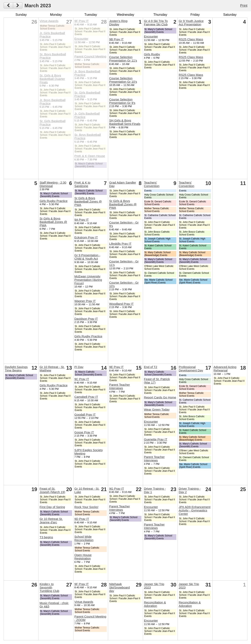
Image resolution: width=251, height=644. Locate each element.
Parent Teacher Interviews (120, 386)
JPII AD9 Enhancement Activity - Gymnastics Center (195, 510)
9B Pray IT (116, 39)
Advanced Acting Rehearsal (225, 369)
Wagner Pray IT (85, 301)
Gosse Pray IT (84, 432)
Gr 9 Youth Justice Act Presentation (191, 23)
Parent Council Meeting (90, 56)
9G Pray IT (117, 489)
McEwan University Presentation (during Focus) (88, 280)
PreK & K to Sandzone (82, 184)
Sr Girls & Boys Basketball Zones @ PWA (53, 222)
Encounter (81, 39)
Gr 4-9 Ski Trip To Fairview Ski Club (156, 23)
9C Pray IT (82, 379)
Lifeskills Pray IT (120, 244)
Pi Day (79, 367)
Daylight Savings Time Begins (16, 369)
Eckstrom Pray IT (86, 237)
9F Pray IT (82, 21)
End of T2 (151, 367)
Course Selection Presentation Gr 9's (122, 101)
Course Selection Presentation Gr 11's (123, 59)
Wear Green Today (157, 409)
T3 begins (46, 537)
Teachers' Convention (152, 184)
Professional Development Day (191, 369)
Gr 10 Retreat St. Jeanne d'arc (51, 521)
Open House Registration (83, 557)
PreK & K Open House (90, 156)
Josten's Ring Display (118, 23)
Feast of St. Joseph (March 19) (52, 490)
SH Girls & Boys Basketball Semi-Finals (125, 122)
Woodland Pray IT (121, 304)
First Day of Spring (52, 507)
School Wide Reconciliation (84, 538)
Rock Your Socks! (86, 507)
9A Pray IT (82, 220)
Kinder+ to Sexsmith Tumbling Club (49, 587)
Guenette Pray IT (156, 439)
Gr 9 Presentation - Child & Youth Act (87, 257)
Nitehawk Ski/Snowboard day (119, 587)
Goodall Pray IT (85, 415)
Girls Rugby (152, 54)
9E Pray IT (116, 367)
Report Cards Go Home (160, 397)
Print (244, 5)
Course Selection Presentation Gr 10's (123, 80)
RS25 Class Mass (191, 39)
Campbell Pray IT (86, 397)
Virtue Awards (49, 21)
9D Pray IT (82, 519)
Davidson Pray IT (86, 319)
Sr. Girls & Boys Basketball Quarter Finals (52, 79)
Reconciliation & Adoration (155, 604)
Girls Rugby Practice (53, 201)
